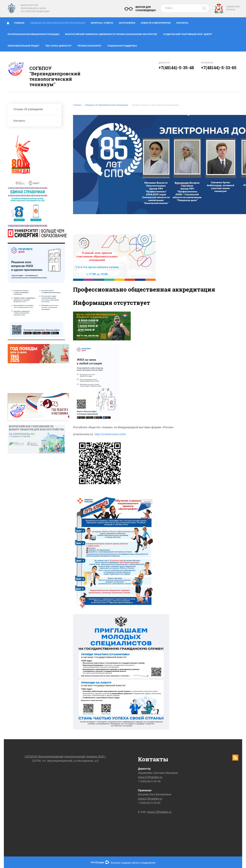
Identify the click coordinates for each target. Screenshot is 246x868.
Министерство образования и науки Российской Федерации (35, 8)
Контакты (184, 22)
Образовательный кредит (25, 45)
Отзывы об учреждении (36, 109)
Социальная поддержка (122, 46)
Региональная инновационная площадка (35, 33)
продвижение (148, 863)
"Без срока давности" (60, 45)
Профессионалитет (91, 45)
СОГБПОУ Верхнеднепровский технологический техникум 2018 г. (65, 757)
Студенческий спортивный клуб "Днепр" (189, 33)
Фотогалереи (128, 22)
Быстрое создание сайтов (125, 863)
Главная (21, 22)
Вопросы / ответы (103, 22)
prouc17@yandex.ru (150, 777)
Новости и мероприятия (157, 22)
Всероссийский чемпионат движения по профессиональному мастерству (113, 33)
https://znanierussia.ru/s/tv (110, 434)
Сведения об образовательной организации (59, 22)
